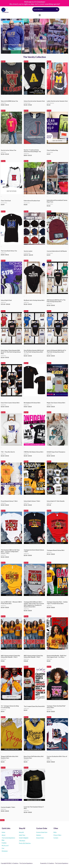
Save (4, 61)
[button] (40, 15)
